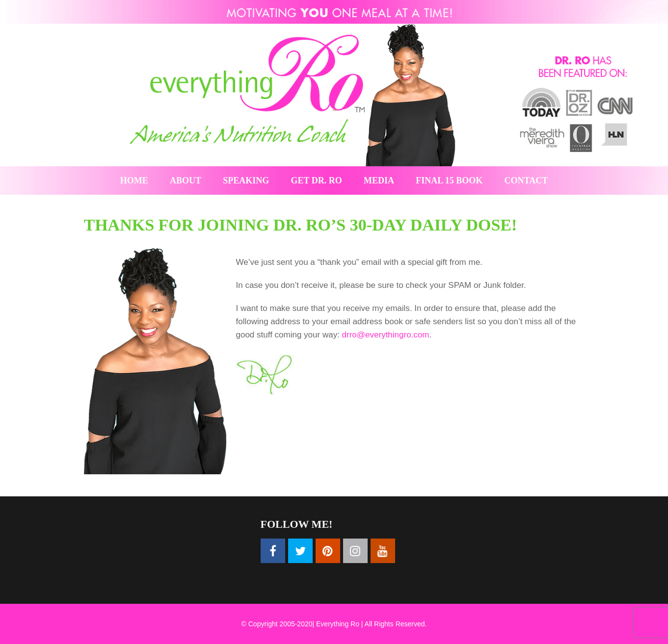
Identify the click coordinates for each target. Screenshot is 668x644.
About (186, 180)
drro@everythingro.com (386, 335)
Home (134, 180)
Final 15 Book (449, 180)
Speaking (246, 180)
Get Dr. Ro (317, 180)
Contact (526, 180)
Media (379, 180)
